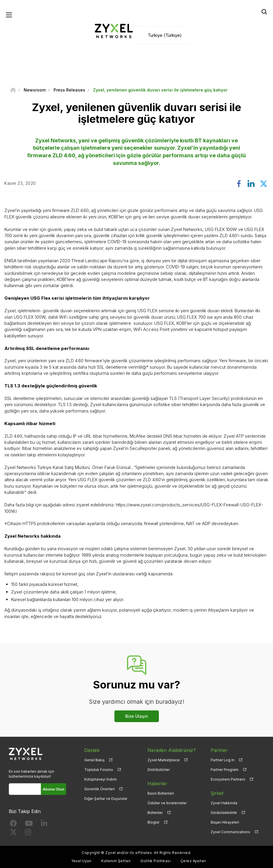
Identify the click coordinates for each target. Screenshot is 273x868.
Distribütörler (159, 770)
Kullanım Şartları (116, 861)
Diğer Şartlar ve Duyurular (106, 799)
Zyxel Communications (230, 832)
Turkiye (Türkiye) (165, 35)
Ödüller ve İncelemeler (167, 803)
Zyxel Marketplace (164, 760)
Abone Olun (54, 789)
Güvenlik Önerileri (99, 789)
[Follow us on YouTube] (29, 825)
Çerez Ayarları (193, 861)
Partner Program (225, 770)
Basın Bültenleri (161, 793)
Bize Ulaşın (137, 716)
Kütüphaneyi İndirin (101, 779)
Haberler (157, 784)
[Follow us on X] (13, 833)
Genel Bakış (94, 760)
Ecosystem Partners (228, 779)
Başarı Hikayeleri (225, 822)
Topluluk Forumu (99, 770)
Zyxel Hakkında (224, 803)
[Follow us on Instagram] (28, 833)
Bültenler (155, 813)
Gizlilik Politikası (156, 861)
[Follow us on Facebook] (13, 825)
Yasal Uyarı (81, 861)
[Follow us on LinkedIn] (44, 825)
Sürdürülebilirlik (224, 813)
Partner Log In (223, 760)
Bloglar (153, 822)
